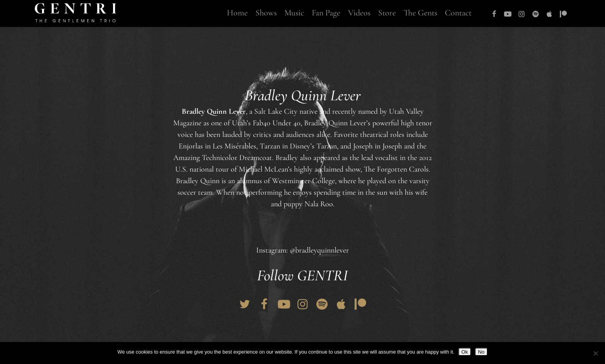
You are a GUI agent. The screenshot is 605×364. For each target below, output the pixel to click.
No (481, 352)
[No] (595, 353)
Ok (465, 352)
